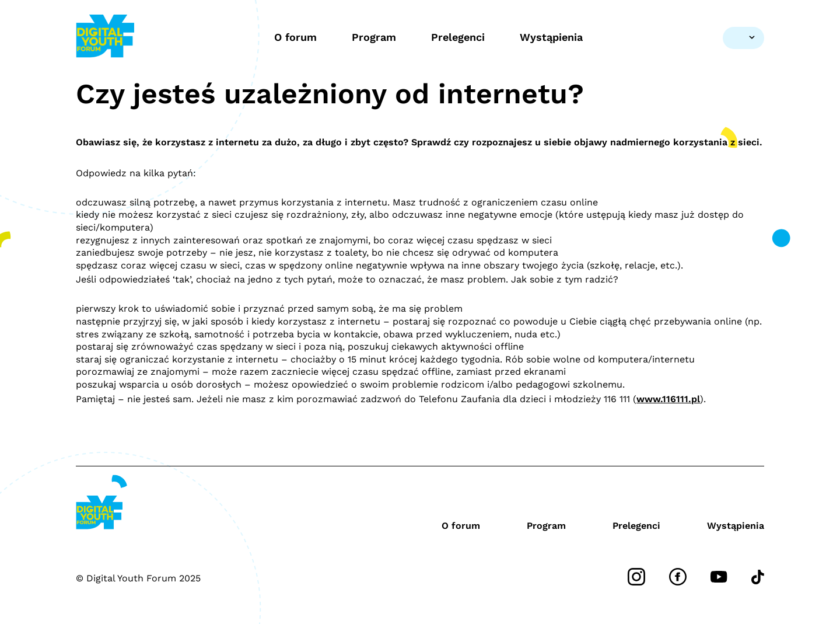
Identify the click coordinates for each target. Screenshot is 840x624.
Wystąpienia (551, 37)
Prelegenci (458, 37)
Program (374, 37)
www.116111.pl (668, 399)
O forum (295, 37)
